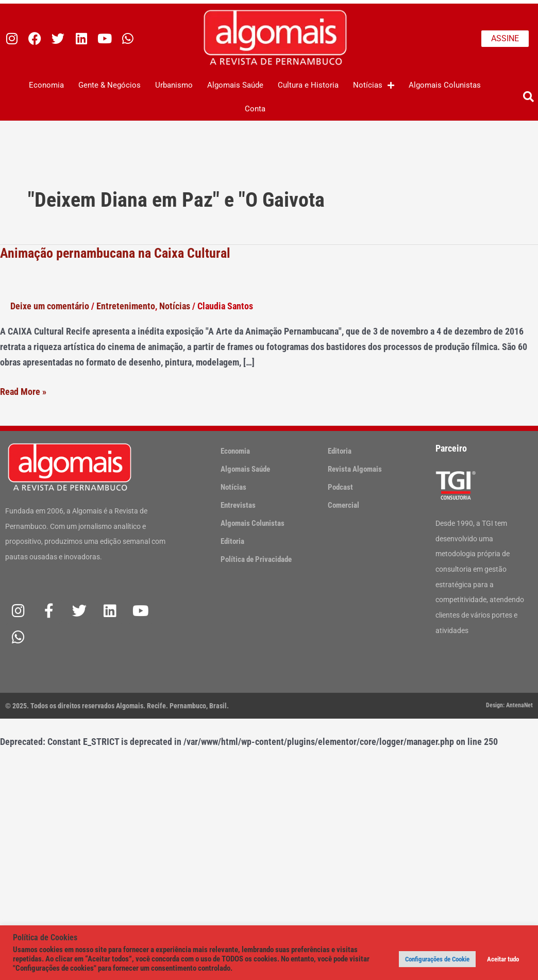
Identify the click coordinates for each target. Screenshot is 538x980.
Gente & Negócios (110, 85)
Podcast (340, 487)
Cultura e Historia (308, 85)
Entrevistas (238, 505)
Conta (255, 109)
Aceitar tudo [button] (503, 959)
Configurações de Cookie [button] (437, 959)
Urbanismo (174, 85)
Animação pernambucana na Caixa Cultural (115, 253)
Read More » (23, 391)
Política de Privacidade (256, 559)
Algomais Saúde (235, 85)
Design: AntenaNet (509, 705)
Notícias (374, 85)
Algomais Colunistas (445, 85)
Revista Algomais (355, 469)
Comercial (343, 505)
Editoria (232, 541)
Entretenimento (126, 306)
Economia (46, 85)
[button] (528, 97)
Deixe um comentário (50, 306)
